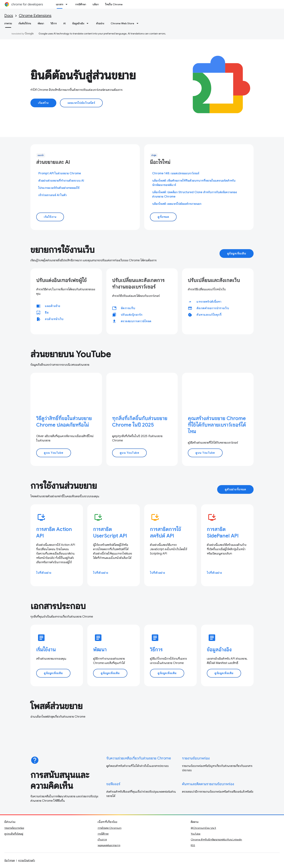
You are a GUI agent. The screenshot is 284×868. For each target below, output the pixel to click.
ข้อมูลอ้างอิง (78, 23)
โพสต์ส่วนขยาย (57, 706)
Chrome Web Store (122, 23)
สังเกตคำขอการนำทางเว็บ (213, 308)
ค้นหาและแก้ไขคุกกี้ (209, 315)
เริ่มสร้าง (43, 103)
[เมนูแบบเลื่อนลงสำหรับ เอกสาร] (68, 4)
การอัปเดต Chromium (110, 828)
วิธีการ (54, 23)
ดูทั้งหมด (163, 217)
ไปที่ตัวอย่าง (44, 573)
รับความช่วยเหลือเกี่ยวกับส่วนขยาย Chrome (139, 758)
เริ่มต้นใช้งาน (25, 23)
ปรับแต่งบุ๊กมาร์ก (132, 315)
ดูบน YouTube (54, 453)
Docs (9, 16)
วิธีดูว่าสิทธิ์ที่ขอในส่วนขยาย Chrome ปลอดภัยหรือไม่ (64, 422)
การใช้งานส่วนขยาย (64, 486)
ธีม (47, 313)
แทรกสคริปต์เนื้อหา (209, 302)
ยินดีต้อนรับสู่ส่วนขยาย (83, 75)
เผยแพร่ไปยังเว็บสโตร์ (81, 103)
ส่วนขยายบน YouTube (71, 354)
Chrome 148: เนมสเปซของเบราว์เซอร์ (176, 173)
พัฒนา (41, 23)
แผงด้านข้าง (53, 306)
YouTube (196, 834)
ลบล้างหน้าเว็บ (54, 319)
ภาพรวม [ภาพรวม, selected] (8, 23)
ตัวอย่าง (100, 23)
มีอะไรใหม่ (160, 162)
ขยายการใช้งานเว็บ (62, 250)
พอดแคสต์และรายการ (109, 845)
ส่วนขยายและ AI (53, 162)
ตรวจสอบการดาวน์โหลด (136, 321)
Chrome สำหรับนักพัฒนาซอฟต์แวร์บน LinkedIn (216, 840)
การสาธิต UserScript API (110, 532)
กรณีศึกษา (81, 4)
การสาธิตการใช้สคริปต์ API (166, 532)
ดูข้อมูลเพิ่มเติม (237, 254)
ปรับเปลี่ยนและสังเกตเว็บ (214, 280)
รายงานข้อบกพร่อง (196, 758)
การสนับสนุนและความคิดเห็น (60, 780)
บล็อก (96, 4)
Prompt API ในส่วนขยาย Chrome (60, 173)
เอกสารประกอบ (58, 606)
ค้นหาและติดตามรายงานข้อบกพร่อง (208, 784)
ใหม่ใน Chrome (114, 4)
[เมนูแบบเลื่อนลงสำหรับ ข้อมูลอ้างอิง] (89, 23)
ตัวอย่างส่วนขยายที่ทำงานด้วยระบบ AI (61, 181)
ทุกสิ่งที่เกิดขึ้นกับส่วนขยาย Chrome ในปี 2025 (140, 422)
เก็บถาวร (102, 840)
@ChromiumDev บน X (203, 828)
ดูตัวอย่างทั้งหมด (235, 489)
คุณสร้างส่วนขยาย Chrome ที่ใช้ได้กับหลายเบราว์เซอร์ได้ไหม (217, 425)
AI (64, 23)
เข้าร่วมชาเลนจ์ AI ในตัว (53, 195)
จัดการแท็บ (128, 308)
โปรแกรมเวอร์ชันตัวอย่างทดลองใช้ (59, 188)
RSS (193, 845)
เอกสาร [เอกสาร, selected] (60, 4)
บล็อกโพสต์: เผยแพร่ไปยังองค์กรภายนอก (177, 204)
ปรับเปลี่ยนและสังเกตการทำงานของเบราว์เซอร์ (138, 284)
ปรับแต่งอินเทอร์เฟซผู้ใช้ (61, 280)
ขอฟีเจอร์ (113, 784)
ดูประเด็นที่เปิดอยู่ (14, 834)
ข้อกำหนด (10, 860)
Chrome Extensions (35, 16)
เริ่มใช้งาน (50, 217)
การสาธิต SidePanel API (223, 532)
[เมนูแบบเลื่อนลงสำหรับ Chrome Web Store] (139, 23)
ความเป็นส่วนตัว (27, 860)
